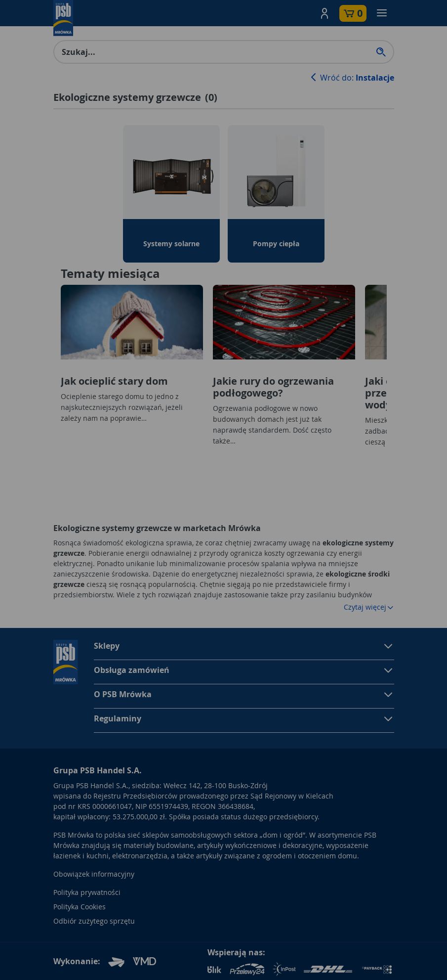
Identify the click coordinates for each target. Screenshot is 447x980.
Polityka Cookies (80, 907)
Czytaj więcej (369, 607)
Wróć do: (351, 78)
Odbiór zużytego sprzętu (94, 921)
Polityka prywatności (87, 892)
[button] (325, 13)
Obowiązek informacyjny (94, 874)
